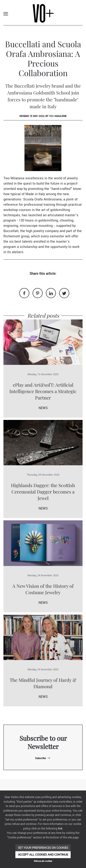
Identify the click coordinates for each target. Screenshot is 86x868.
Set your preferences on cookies (43, 848)
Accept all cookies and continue (43, 855)
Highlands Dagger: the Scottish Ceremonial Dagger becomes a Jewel (43, 492)
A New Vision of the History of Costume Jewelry (43, 589)
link (60, 829)
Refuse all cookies (43, 861)
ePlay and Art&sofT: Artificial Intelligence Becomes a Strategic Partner (43, 391)
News (43, 408)
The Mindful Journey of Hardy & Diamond (43, 683)
